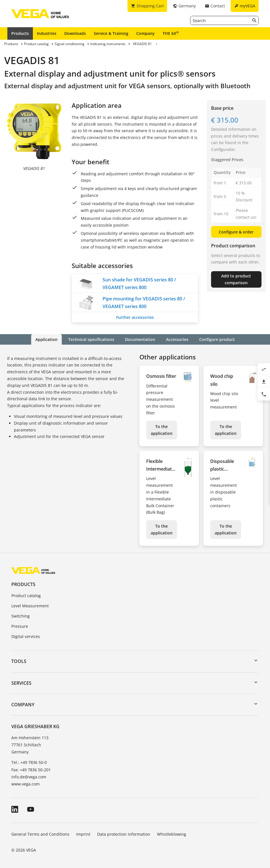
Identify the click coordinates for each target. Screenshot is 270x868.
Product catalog (26, 596)
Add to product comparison (236, 279)
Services (21, 683)
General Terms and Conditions (40, 834)
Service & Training (111, 33)
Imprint (83, 834)
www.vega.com (25, 784)
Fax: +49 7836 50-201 (31, 770)
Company (145, 33)
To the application (162, 430)
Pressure (20, 626)
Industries (47, 33)
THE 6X (171, 33)
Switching (21, 616)
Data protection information (124, 834)
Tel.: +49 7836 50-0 (29, 762)
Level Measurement (30, 606)
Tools (19, 661)
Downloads (75, 33)
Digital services (26, 636)
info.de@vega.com (29, 777)
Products (20, 33)
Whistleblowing (172, 834)
